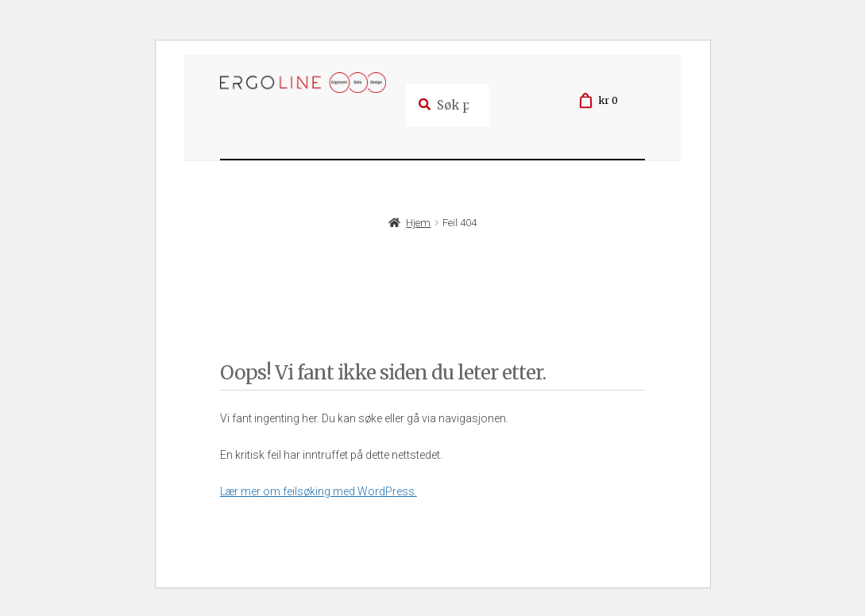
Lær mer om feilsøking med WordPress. (319, 491)
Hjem (418, 223)
